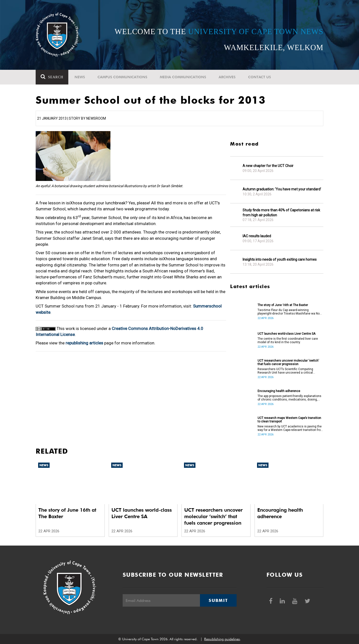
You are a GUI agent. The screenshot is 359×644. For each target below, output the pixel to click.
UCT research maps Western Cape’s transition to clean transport (289, 420)
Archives (227, 77)
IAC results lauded (257, 236)
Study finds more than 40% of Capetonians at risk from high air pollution (281, 213)
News (80, 77)
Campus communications (122, 77)
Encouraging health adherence (279, 391)
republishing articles (84, 343)
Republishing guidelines (222, 639)
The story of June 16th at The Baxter (283, 305)
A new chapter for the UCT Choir (268, 166)
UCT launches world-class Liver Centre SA (286, 334)
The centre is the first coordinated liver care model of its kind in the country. (288, 340)
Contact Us (260, 77)
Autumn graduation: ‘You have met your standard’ (282, 189)
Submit (218, 600)
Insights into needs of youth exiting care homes (280, 259)
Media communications (183, 77)
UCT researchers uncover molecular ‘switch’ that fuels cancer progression (288, 362)
